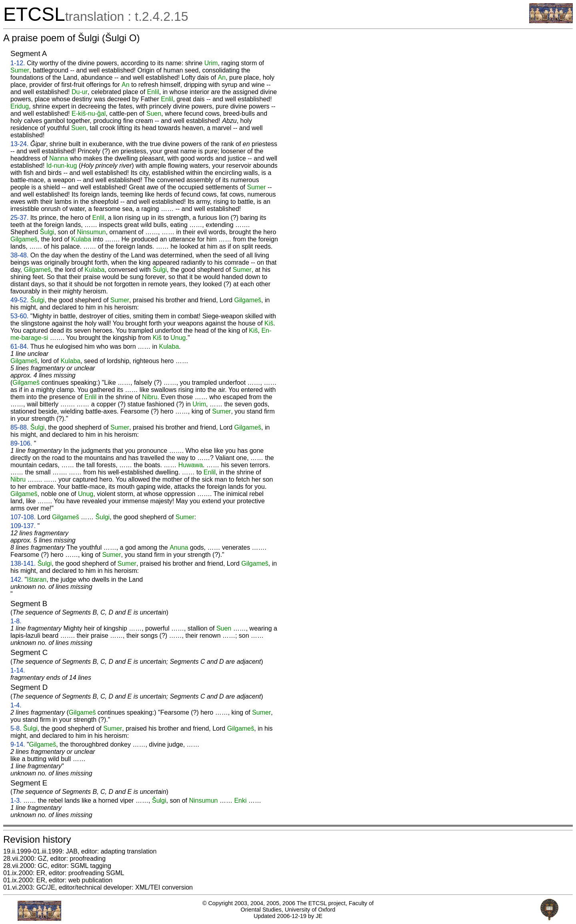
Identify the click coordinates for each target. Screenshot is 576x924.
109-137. (23, 526)
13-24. (19, 144)
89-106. (21, 443)
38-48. (19, 255)
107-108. (23, 517)
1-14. (18, 670)
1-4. (16, 705)
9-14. (18, 744)
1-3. (16, 800)
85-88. (19, 427)
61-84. (19, 346)
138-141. (23, 563)
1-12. (18, 63)
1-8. (16, 621)
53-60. (19, 316)
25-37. (19, 218)
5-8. (16, 728)
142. (17, 580)
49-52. (19, 300)
